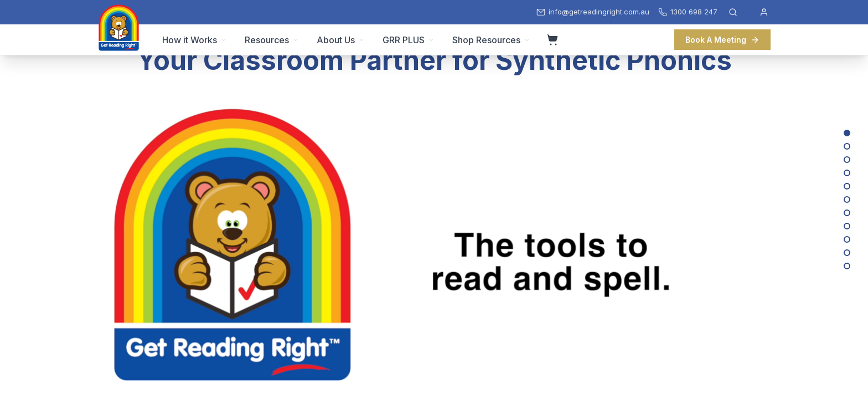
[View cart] (552, 40)
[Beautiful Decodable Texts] (847, 146)
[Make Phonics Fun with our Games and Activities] (847, 186)
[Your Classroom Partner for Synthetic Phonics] (847, 133)
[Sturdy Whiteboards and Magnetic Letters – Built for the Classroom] (847, 199)
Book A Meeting (722, 40)
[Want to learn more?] (847, 266)
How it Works (195, 40)
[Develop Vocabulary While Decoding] (847, 173)
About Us (341, 40)
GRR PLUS (409, 40)
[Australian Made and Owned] (847, 239)
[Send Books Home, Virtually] (847, 213)
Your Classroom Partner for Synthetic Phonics (434, 60)
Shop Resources (491, 40)
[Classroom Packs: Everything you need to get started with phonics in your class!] (847, 226)
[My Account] (764, 12)
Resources (272, 40)
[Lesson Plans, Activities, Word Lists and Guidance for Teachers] (847, 160)
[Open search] (733, 12)
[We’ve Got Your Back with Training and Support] (847, 253)
